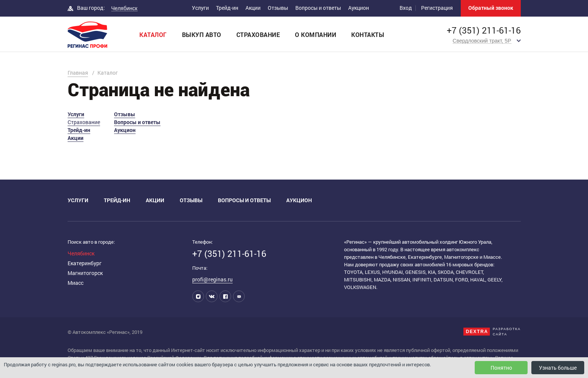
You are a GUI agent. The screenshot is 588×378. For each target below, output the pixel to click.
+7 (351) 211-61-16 (484, 30)
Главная (78, 73)
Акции (253, 8)
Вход (406, 8)
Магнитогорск (85, 273)
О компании (316, 35)
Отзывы (278, 8)
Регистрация (437, 8)
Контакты (368, 35)
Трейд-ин (227, 8)
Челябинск (81, 253)
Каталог (153, 35)
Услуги (200, 8)
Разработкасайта (507, 332)
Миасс (76, 283)
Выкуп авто (202, 35)
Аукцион (359, 8)
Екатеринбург (85, 263)
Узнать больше (558, 368)
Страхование (258, 35)
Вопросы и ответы (318, 8)
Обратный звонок (491, 8)
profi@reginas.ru (212, 279)
